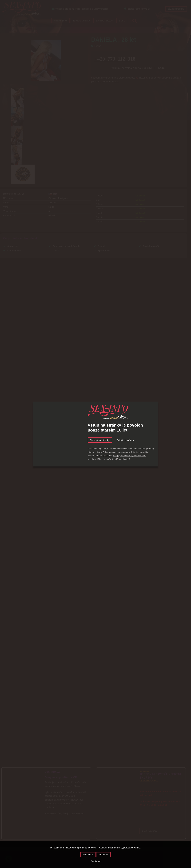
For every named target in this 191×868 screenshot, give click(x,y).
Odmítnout (95, 861)
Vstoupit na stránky (100, 440)
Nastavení (88, 855)
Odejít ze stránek (125, 440)
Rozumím (103, 855)
